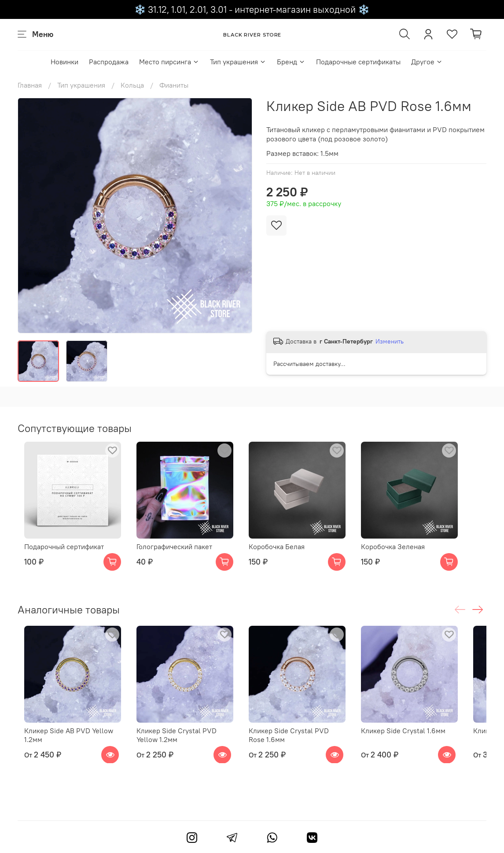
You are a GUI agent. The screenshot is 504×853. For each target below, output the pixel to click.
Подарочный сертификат (57, 555)
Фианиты (174, 85)
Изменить (390, 341)
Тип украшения (238, 62)
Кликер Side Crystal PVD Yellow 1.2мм (190, 753)
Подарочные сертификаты (358, 62)
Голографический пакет (177, 555)
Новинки (64, 62)
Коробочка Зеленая (413, 555)
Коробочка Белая (288, 555)
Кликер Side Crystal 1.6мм (423, 748)
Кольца (132, 85)
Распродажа (109, 62)
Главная (30, 85)
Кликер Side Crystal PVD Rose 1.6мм (309, 753)
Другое (427, 62)
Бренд (291, 62)
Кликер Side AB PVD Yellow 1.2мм (62, 753)
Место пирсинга (169, 62)
